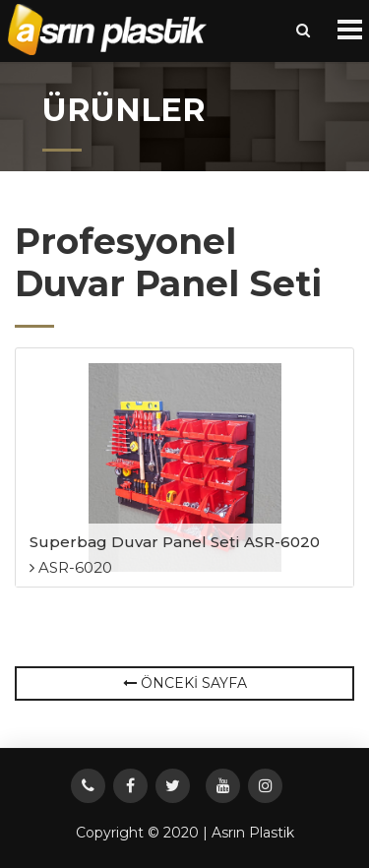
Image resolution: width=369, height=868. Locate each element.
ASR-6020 (71, 567)
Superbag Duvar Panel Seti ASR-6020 (175, 542)
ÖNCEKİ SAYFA (185, 683)
